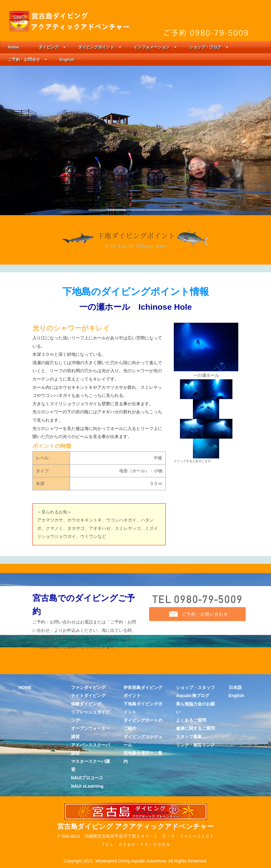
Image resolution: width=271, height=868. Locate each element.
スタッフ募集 (189, 737)
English (67, 60)
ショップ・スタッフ (195, 687)
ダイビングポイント (100, 47)
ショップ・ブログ (209, 47)
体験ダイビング (86, 704)
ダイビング (52, 47)
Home (14, 47)
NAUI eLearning (87, 786)
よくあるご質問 (191, 720)
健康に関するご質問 (195, 728)
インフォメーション (155, 47)
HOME (25, 687)
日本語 (235, 687)
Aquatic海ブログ (192, 696)
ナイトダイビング (88, 696)
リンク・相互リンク (195, 745)
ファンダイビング (88, 687)
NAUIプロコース (87, 778)
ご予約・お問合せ (28, 60)
